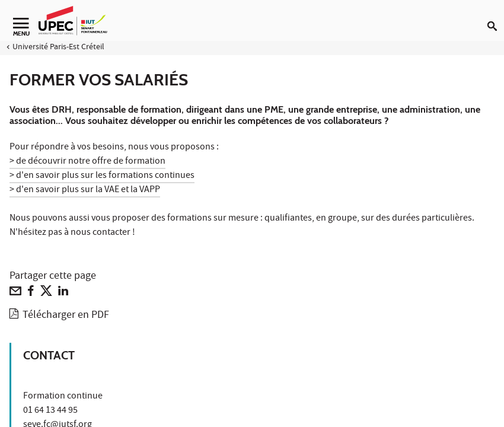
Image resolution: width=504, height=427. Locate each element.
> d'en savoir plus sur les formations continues (102, 176)
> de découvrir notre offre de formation (87, 162)
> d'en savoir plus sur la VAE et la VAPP (85, 190)
